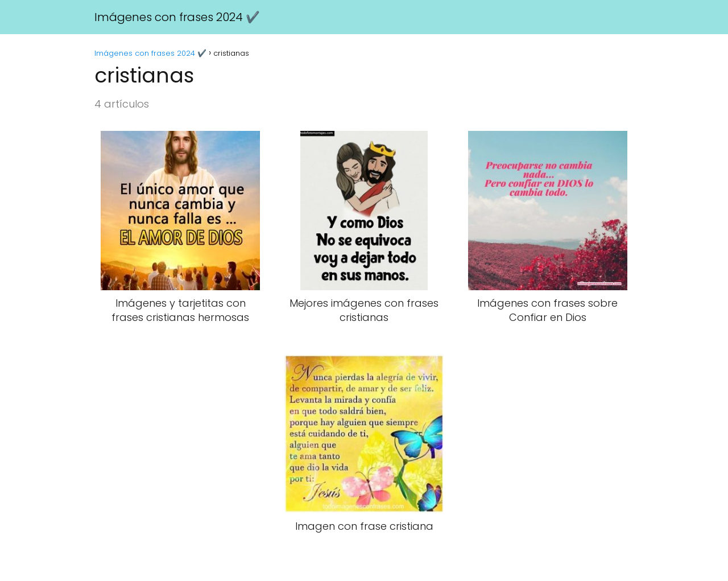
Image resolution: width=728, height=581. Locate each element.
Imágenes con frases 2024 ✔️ (177, 17)
